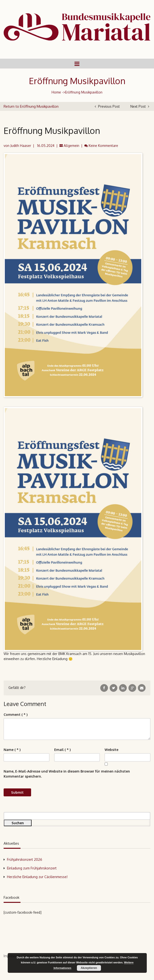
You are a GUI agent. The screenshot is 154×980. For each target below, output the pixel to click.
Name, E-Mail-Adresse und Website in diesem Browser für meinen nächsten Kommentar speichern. (67, 774)
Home (56, 92)
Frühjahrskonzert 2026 (25, 859)
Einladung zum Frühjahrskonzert (32, 868)
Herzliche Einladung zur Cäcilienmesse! (37, 877)
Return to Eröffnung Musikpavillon (31, 106)
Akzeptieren (89, 968)
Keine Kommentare (103, 146)
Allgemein (71, 146)
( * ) (16, 715)
